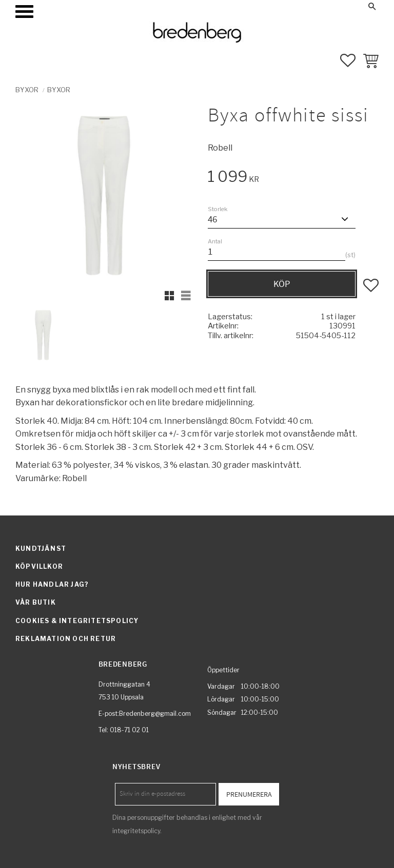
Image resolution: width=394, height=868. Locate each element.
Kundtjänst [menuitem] (41, 549)
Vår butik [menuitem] (36, 602)
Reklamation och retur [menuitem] (66, 639)
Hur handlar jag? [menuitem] (52, 584)
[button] (24, 12)
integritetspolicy (136, 831)
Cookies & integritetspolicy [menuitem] (77, 621)
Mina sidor (293, 6)
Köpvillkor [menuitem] (39, 566)
